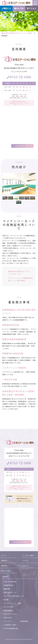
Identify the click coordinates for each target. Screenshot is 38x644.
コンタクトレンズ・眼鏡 (12, 603)
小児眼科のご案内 (10, 625)
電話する (6, 8)
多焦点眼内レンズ (10, 592)
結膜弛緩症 (25, 621)
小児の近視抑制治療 (11, 628)
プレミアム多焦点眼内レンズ (14, 596)
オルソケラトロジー (11, 614)
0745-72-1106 (21, 77)
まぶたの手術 (9, 607)
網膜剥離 (7, 589)
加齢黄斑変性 (9, 585)
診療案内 (5, 577)
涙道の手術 (8, 618)
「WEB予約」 (12, 103)
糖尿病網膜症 (9, 610)
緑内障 (6, 600)
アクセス (32, 8)
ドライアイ (8, 621)
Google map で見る (22, 146)
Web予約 (19, 8)
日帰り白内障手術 (10, 582)
